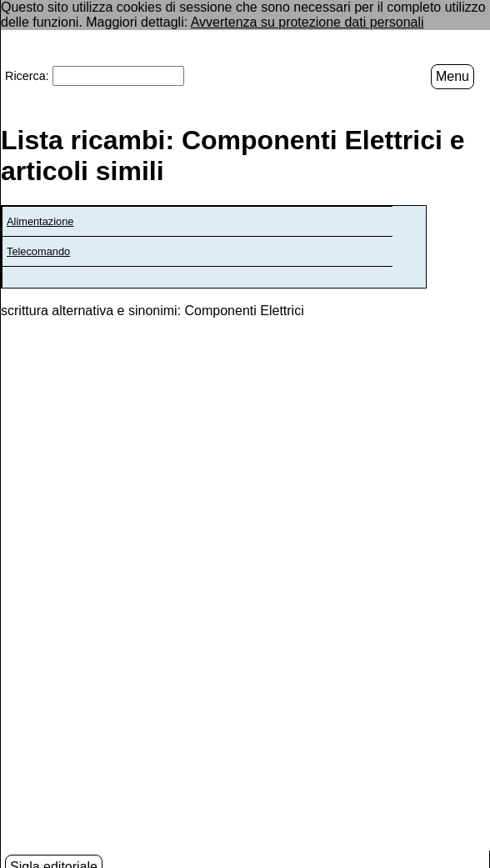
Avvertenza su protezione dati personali (307, 22)
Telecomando (38, 251)
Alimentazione (40, 221)
